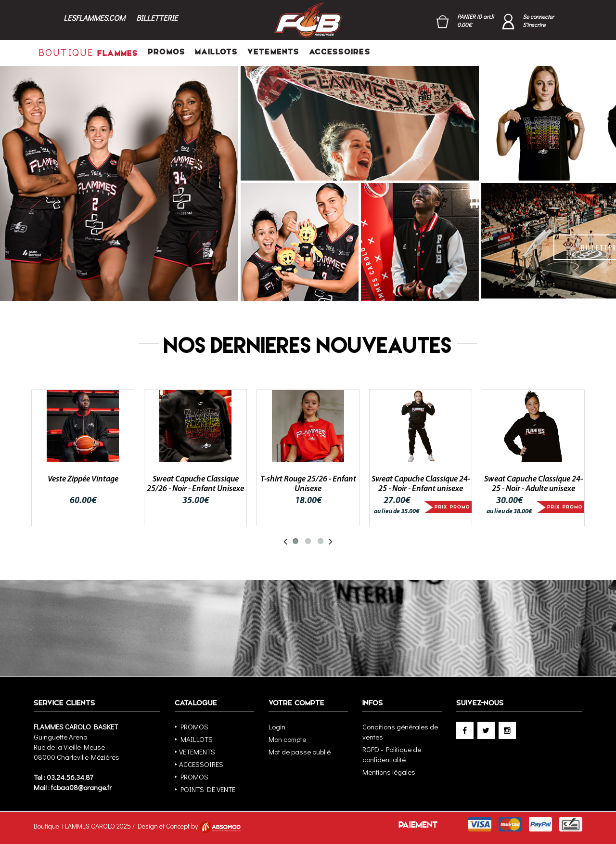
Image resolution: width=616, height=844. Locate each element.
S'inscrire (534, 25)
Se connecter (538, 16)
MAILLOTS (216, 52)
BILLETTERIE (157, 18)
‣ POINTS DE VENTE (205, 789)
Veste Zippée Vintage (83, 479)
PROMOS (167, 52)
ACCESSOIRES (340, 52)
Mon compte (287, 739)
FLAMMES (88, 52)
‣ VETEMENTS (195, 752)
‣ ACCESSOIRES (199, 764)
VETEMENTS (273, 52)
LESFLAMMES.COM (94, 18)
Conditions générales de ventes (400, 732)
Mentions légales (389, 772)
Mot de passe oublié (300, 752)
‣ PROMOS (192, 727)
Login (277, 727)
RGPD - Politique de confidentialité (392, 754)
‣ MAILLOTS (194, 739)
